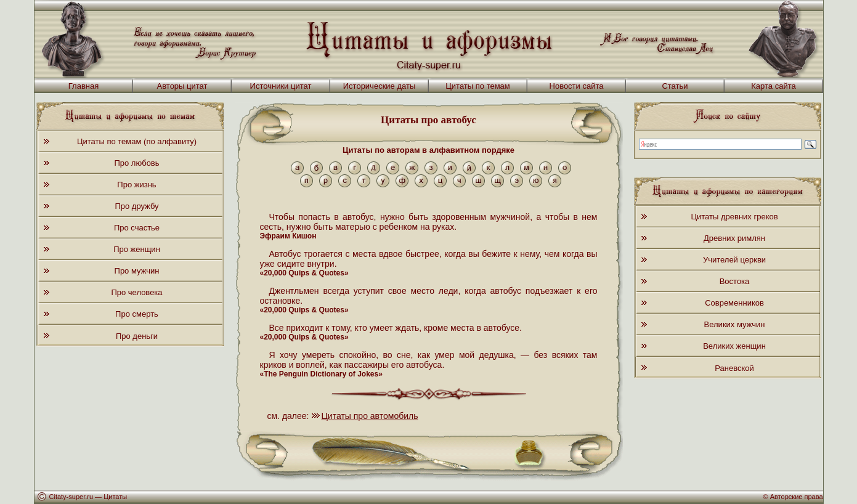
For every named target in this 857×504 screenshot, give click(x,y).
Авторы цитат (182, 86)
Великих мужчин (735, 324)
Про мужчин (137, 271)
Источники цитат (281, 86)
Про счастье (137, 228)
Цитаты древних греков (734, 217)
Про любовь (136, 163)
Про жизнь (136, 185)
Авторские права (797, 497)
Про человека (136, 292)
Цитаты (115, 497)
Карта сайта (773, 86)
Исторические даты (380, 86)
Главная (83, 86)
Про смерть (137, 314)
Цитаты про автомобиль (370, 416)
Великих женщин (734, 346)
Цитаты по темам (478, 86)
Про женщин (137, 249)
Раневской (734, 368)
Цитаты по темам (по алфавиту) (137, 141)
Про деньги (137, 336)
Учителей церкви (734, 260)
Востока (735, 281)
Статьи (675, 86)
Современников (734, 303)
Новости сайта (577, 86)
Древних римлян (734, 238)
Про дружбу (136, 206)
